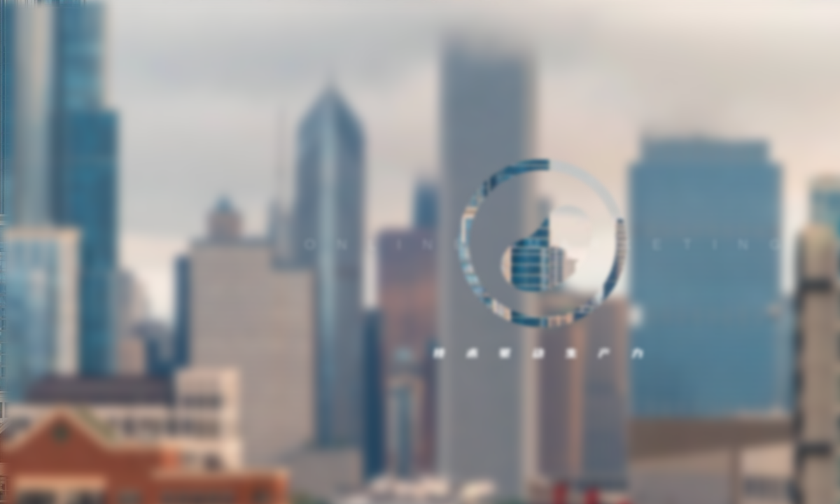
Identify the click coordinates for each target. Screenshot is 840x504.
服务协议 (142, 286)
